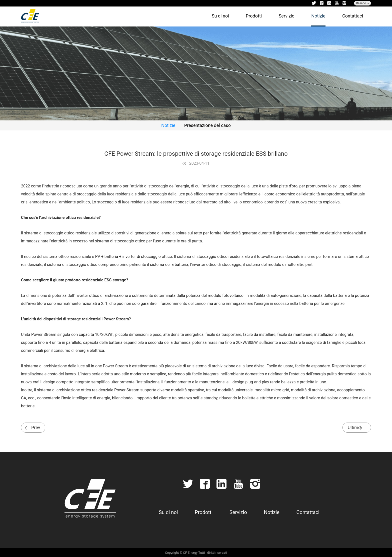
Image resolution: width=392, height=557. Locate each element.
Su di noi (220, 16)
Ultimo (354, 428)
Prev (36, 428)
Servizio (287, 16)
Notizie (318, 16)
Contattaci (353, 16)
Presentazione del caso (207, 125)
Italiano (361, 3)
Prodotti (254, 16)
